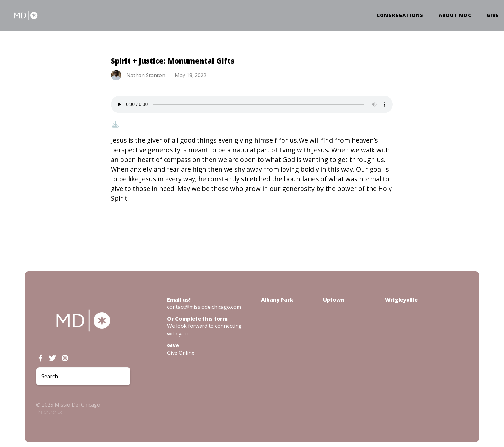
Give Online (181, 353)
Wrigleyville (401, 300)
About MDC (455, 15)
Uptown (334, 300)
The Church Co (49, 412)
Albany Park (277, 300)
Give (493, 15)
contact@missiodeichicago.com (204, 307)
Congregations (400, 15)
